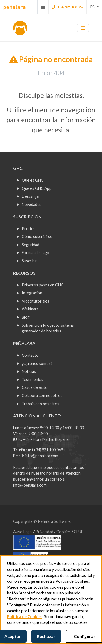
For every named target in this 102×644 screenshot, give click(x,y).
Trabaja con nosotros (41, 404)
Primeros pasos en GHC (43, 285)
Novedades (32, 204)
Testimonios (33, 379)
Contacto (30, 355)
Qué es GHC (33, 180)
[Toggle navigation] (83, 28)
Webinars (30, 309)
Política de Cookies (25, 617)
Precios (29, 229)
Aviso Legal (23, 532)
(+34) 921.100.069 (48, 450)
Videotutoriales (35, 301)
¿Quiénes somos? (37, 363)
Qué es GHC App (37, 188)
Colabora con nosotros (42, 396)
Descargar (31, 196)
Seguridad (30, 245)
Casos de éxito (35, 387)
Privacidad (45, 532)
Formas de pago (35, 253)
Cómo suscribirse (37, 236)
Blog (26, 317)
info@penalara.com (41, 456)
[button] (94, 7)
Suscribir (29, 261)
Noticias (29, 371)
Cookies (64, 532)
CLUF (78, 532)
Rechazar (46, 636)
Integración (32, 293)
